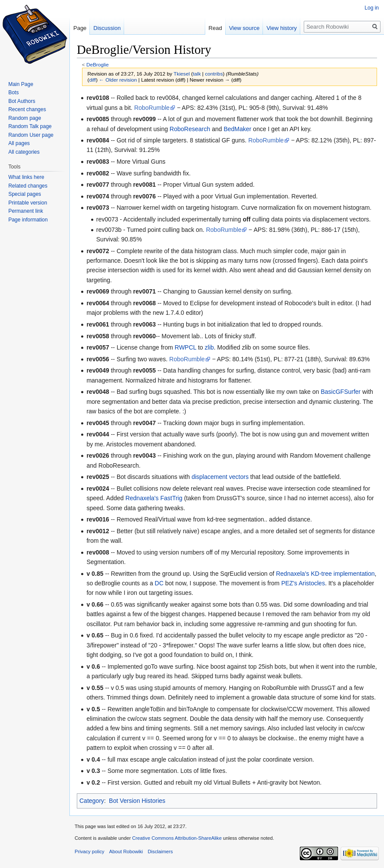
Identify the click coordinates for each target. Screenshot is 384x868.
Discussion (107, 28)
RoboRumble (152, 108)
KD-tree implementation (343, 574)
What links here (26, 177)
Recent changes (27, 109)
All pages (19, 143)
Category (92, 801)
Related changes (28, 186)
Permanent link (26, 211)
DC (159, 583)
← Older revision (118, 80)
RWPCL (186, 347)
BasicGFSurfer (341, 392)
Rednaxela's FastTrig (154, 498)
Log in (372, 8)
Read (215, 28)
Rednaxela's (293, 574)
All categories (24, 152)
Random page (25, 118)
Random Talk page (30, 126)
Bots (13, 92)
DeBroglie (98, 64)
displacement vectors (220, 477)
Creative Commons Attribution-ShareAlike (177, 838)
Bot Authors (22, 101)
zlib (209, 347)
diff (92, 80)
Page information (28, 220)
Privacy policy (89, 851)
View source (245, 28)
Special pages (25, 194)
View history (282, 28)
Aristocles (312, 583)
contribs (214, 74)
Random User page (31, 135)
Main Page (21, 84)
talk (197, 74)
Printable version (28, 203)
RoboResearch (190, 129)
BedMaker (237, 129)
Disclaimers (161, 851)
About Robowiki (126, 851)
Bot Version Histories (137, 801)
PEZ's (289, 583)
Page (80, 28)
